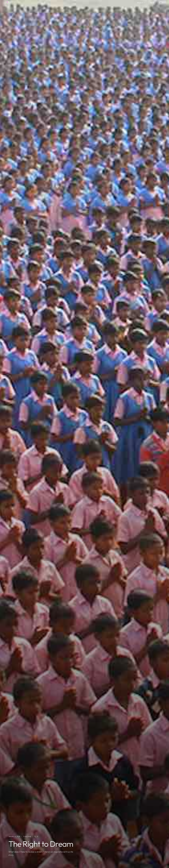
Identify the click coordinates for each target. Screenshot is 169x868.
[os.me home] (11, 3)
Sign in (152, 3)
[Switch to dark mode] (161, 3)
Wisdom (141, 3)
